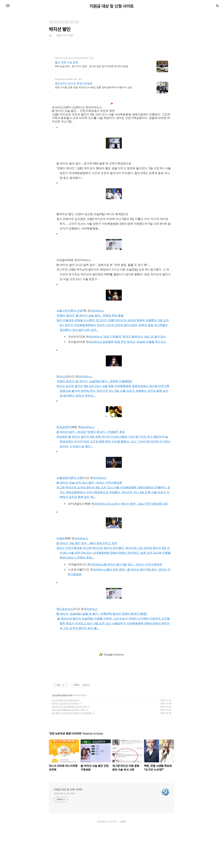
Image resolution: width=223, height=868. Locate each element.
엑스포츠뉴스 (65, 650)
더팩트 (61, 579)
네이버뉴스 (97, 351)
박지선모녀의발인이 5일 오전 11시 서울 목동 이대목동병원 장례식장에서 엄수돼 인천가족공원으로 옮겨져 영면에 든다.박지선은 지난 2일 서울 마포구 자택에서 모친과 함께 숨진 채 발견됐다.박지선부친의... (113, 432)
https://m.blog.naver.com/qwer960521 (72, 58)
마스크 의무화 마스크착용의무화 (65, 741)
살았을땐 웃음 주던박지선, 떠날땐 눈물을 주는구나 (134, 382)
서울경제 (69, 519)
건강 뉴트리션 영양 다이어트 (62, 736)
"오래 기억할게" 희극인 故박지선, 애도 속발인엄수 (134, 377)
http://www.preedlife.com (66, 79)
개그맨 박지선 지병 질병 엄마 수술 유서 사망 (69, 747)
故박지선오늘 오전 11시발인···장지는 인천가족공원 (89, 523)
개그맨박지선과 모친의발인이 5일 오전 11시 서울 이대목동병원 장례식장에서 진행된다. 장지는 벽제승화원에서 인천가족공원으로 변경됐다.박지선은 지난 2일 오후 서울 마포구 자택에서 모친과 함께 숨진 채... (113, 533)
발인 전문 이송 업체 (66, 62)
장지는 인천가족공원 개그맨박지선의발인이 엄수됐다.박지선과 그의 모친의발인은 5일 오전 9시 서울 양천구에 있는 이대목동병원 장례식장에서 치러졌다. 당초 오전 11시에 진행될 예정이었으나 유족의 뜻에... (114, 593)
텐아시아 (62, 417)
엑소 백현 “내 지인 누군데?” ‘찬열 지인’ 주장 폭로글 (72, 754)
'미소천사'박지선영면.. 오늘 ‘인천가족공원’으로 (138, 544)
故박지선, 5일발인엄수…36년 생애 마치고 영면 (87, 584)
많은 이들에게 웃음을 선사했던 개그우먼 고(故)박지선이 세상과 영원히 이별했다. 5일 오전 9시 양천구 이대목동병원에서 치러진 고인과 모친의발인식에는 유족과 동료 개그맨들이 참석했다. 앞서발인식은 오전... (113, 366)
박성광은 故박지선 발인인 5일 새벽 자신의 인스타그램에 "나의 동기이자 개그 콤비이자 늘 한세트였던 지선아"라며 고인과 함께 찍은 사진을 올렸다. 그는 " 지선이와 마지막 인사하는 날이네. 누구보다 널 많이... (114, 482)
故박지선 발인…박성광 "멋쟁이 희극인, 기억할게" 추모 (91, 473)
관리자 (123, 862)
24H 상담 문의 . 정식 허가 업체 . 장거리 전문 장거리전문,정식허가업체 (91, 66)
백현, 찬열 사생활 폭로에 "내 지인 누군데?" (69, 751)
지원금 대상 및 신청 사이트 (112, 6)
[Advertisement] (111, 119)
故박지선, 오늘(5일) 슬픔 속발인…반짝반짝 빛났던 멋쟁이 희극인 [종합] (102, 654)
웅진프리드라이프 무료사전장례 (74, 84)
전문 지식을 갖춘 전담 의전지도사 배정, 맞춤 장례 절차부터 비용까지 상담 (93, 87)
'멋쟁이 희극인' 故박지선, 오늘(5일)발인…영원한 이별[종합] (94, 422)
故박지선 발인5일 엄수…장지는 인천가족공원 (133, 605)
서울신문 (69, 351)
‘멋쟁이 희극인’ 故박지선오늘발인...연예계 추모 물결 (90, 356)
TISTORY (113, 862)
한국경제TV (64, 468)
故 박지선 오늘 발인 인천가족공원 (65, 744)
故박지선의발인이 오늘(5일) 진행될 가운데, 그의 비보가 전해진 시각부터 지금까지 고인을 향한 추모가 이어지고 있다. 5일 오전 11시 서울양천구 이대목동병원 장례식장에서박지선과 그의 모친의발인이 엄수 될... (113, 664)
